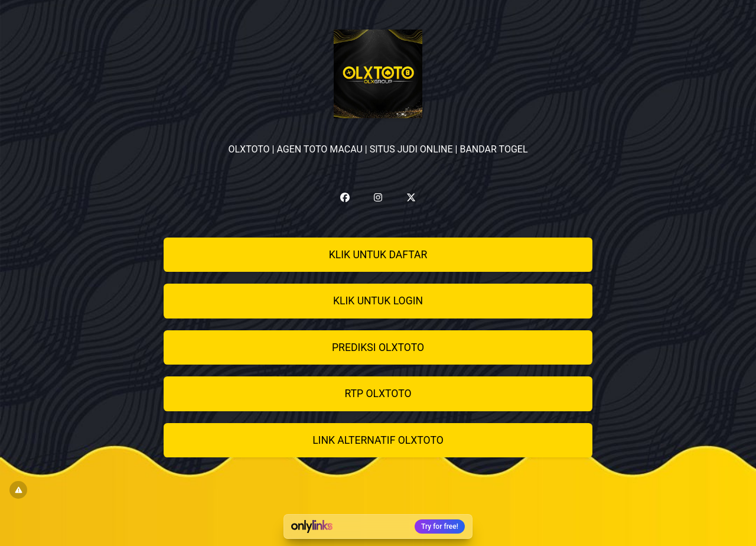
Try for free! (440, 526)
